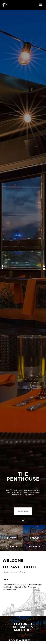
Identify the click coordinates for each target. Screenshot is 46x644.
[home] (5, 5)
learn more (23, 511)
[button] (41, 5)
